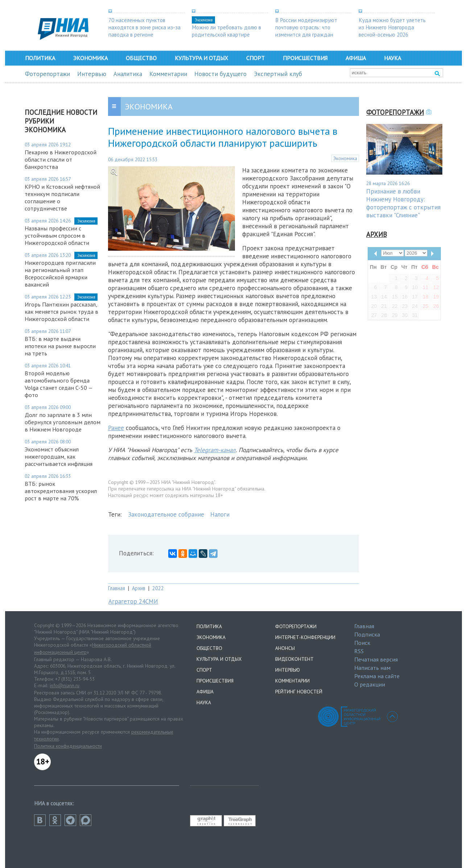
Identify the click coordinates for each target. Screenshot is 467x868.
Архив (139, 588)
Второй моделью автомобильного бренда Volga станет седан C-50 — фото (59, 384)
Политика (40, 58)
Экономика (90, 58)
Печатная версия (376, 659)
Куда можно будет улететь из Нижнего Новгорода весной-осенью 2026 (392, 27)
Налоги (220, 514)
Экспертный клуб (278, 74)
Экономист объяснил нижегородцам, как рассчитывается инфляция (59, 456)
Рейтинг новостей (299, 692)
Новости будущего (220, 74)
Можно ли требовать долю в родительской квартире (226, 31)
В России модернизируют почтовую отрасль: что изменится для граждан (306, 27)
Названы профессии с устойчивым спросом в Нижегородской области (57, 235)
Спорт (255, 58)
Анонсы (285, 648)
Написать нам (372, 668)
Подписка (367, 634)
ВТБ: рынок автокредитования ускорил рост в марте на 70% (61, 491)
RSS (359, 651)
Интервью (92, 74)
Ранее (116, 428)
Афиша (356, 58)
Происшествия (305, 58)
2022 (158, 588)
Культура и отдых (201, 58)
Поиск (362, 643)
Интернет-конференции (305, 637)
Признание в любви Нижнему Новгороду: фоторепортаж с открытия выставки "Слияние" (403, 203)
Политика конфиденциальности (68, 746)
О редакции (370, 684)
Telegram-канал (215, 450)
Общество (141, 58)
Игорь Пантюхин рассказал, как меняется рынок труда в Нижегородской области (61, 312)
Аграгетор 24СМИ (133, 601)
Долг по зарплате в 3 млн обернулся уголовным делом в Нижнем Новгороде (63, 422)
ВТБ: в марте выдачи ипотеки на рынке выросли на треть (60, 346)
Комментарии (168, 74)
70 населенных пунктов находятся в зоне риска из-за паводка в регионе (144, 27)
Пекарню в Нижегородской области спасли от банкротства (61, 159)
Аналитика (128, 74)
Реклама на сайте (377, 676)
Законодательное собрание (166, 514)
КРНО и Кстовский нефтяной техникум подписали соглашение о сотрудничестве (62, 197)
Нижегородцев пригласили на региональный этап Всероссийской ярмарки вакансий (60, 274)
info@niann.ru (65, 685)
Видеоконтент (294, 659)
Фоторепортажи (47, 74)
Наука (392, 58)
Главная (117, 588)
